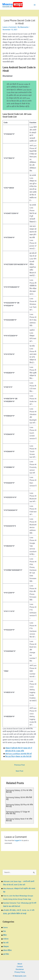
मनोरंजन (6, 939)
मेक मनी (6, 943)
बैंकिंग (5, 935)
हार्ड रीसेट (6, 954)
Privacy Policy (20, 972)
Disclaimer (20, 969)
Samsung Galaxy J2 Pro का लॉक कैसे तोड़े (19, 791)
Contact (20, 967)
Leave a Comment (9, 27)
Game (5, 928)
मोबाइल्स (6, 947)
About (20, 964)
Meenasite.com (20, 976)
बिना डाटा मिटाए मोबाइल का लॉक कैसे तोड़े (18, 756)
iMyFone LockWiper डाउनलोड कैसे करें (18, 754)
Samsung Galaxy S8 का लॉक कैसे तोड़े (19, 798)
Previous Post (19, 765)
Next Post (19, 771)
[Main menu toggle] (35, 5)
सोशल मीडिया (7, 950)
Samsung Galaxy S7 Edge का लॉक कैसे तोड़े (18, 813)
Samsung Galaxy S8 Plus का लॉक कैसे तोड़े (19, 806)
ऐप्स (4, 931)
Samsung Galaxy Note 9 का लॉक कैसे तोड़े (19, 820)
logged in (18, 840)
